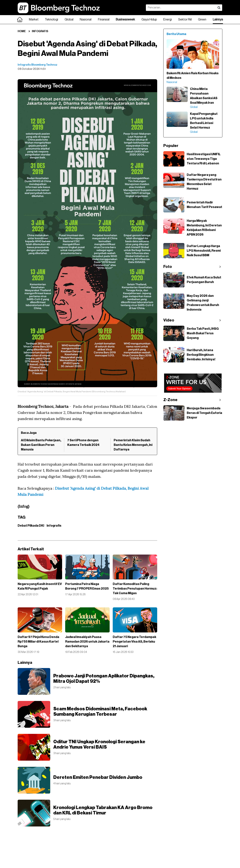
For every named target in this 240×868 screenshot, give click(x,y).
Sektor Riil (185, 20)
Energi (168, 20)
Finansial (104, 20)
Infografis (40, 31)
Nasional (86, 20)
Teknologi (51, 20)
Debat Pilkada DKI (31, 526)
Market (34, 20)
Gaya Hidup (149, 20)
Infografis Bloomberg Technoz (37, 65)
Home (22, 31)
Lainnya (218, 20)
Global (69, 20)
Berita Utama (176, 34)
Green (202, 20)
